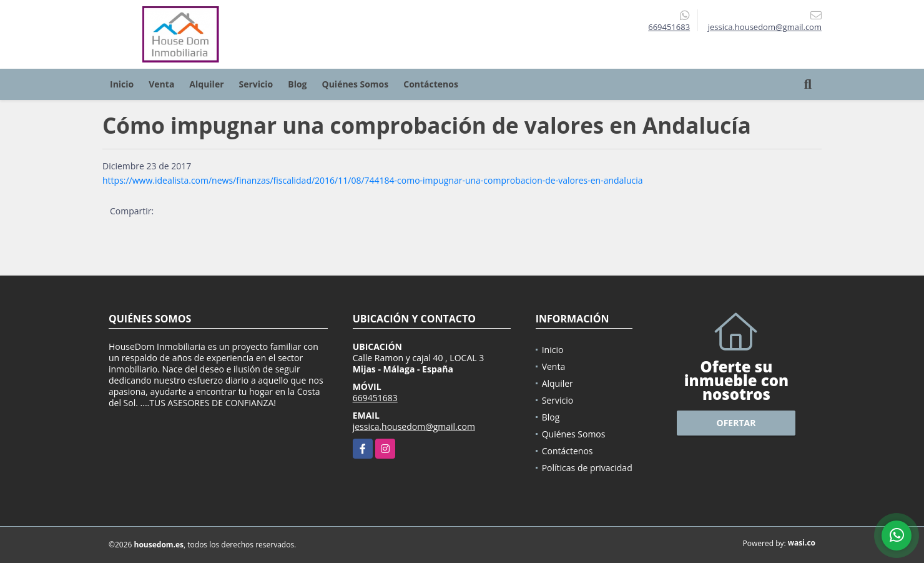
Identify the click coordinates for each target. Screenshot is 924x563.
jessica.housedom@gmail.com (414, 426)
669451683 (669, 27)
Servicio (256, 84)
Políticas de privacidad (587, 468)
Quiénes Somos (356, 84)
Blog (297, 84)
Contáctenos (431, 84)
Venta (161, 84)
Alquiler (206, 84)
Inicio (122, 84)
